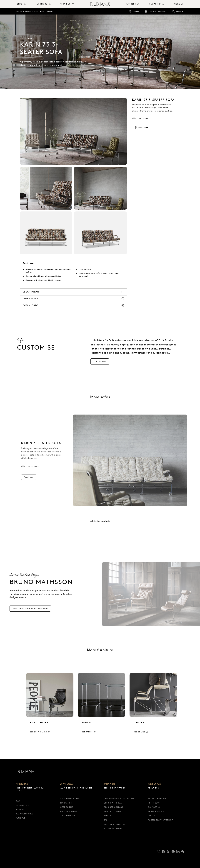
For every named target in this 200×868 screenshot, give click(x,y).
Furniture (28, 11)
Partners (110, 784)
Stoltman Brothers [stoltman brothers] (115, 824)
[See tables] (101, 706)
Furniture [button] (41, 4)
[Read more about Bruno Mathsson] (30, 612)
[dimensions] (73, 299)
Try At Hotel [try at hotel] (156, 4)
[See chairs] (153, 706)
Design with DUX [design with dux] (113, 803)
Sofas (36, 11)
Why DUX (66, 784)
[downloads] (73, 305)
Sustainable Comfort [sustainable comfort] (71, 799)
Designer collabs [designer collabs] (114, 807)
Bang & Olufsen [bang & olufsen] (112, 811)
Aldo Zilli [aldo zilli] (109, 816)
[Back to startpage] (100, 4)
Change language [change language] (158, 12)
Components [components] (23, 805)
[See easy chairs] (50, 706)
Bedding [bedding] (20, 809)
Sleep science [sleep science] (67, 807)
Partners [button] (131, 4)
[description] (73, 292)
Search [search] (180, 11)
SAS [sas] (106, 820)
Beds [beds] (18, 801)
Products (19, 11)
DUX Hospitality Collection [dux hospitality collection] (119, 799)
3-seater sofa (141, 119)
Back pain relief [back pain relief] (68, 811)
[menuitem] (25, 4)
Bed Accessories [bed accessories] (24, 814)
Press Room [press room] (154, 803)
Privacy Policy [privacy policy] (156, 811)
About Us (154, 784)
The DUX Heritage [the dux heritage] (157, 799)
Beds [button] (19, 4)
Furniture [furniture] (21, 818)
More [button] (177, 4)
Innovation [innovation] (66, 803)
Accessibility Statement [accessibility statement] (161, 820)
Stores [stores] (136, 11)
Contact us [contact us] (154, 807)
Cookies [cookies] (152, 816)
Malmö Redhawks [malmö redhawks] (113, 829)
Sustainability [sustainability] (67, 816)
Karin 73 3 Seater (46, 11)
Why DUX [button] (65, 4)
